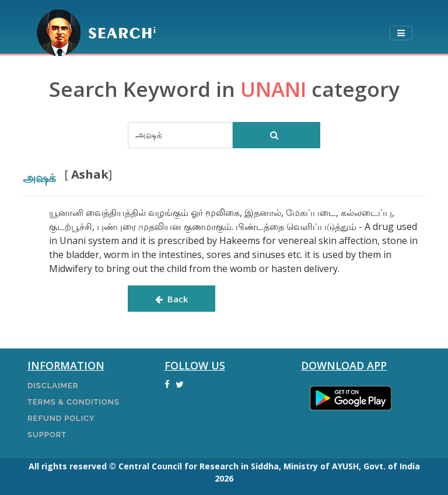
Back (171, 299)
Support (47, 435)
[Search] (180, 135)
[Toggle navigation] (400, 34)
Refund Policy (61, 418)
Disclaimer (53, 386)
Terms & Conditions (73, 402)
